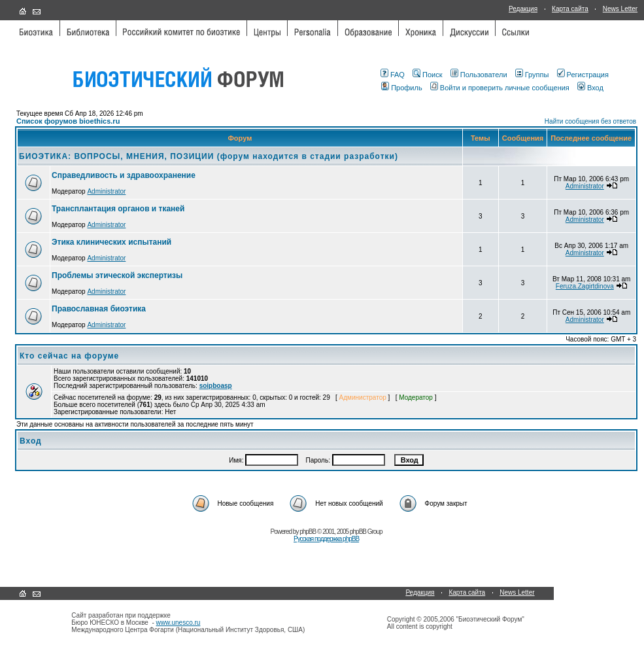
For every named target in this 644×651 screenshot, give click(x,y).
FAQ (393, 75)
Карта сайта (570, 9)
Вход (590, 88)
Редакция (523, 9)
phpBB (308, 532)
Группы (532, 75)
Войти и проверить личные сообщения (500, 88)
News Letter (620, 9)
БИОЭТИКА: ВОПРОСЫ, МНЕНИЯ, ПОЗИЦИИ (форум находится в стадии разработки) (209, 156)
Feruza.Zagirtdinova (585, 286)
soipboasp (216, 386)
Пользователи (479, 75)
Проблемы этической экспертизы (117, 275)
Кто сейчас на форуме (69, 356)
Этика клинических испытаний (111, 242)
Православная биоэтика (99, 309)
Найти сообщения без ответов (590, 121)
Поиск (427, 75)
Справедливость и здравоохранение (124, 175)
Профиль (402, 88)
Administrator (106, 191)
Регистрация (583, 75)
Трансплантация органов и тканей (118, 209)
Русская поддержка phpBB (326, 539)
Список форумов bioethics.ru (68, 121)
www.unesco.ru (178, 623)
